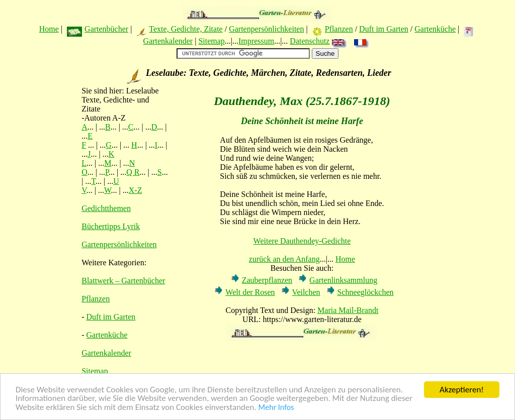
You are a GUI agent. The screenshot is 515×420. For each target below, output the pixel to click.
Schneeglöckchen (366, 292)
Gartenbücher (106, 29)
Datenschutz (310, 41)
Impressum (256, 41)
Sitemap (211, 41)
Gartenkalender (168, 41)
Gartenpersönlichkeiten (266, 29)
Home (49, 29)
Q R (133, 172)
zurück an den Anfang (284, 259)
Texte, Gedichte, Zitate (186, 29)
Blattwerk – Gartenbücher (123, 281)
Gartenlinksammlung (343, 280)
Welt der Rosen (250, 292)
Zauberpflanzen (267, 280)
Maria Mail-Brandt (348, 310)
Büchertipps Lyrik (111, 226)
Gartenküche (435, 29)
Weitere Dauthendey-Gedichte (302, 241)
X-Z (136, 190)
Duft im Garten (384, 29)
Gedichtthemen (106, 208)
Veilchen (306, 292)
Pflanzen (339, 29)
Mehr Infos (276, 409)
